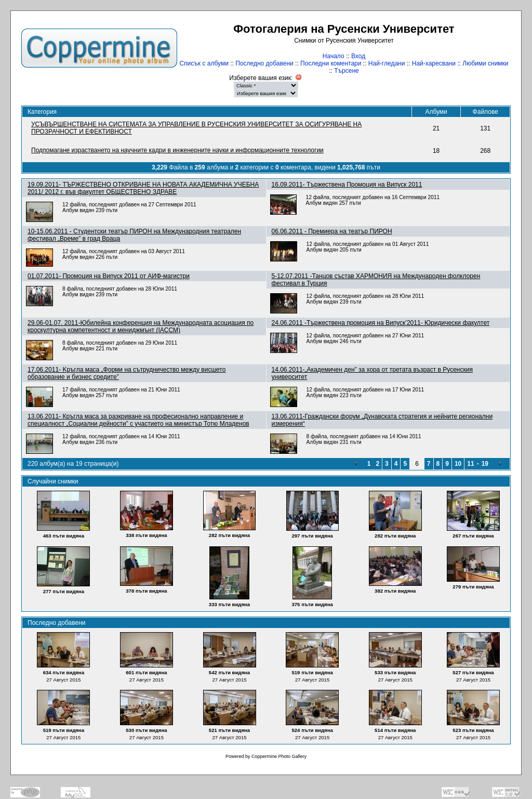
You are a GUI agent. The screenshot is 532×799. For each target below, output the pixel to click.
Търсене (346, 71)
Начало (334, 56)
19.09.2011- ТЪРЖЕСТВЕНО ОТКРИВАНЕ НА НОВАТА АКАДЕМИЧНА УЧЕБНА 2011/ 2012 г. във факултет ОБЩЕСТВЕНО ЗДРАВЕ (143, 188)
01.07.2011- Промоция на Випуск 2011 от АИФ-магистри (109, 276)
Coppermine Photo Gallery (279, 756)
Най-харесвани (434, 63)
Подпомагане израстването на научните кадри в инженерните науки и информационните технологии (177, 150)
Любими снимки (485, 63)
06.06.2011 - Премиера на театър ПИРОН (332, 231)
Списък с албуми (204, 63)
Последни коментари (331, 63)
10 (458, 464)
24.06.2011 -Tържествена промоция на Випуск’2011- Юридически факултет (381, 323)
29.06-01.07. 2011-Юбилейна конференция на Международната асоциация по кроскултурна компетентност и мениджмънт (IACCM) (141, 326)
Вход (358, 56)
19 (485, 464)
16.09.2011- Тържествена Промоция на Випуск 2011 (347, 185)
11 (470, 464)
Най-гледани (387, 63)
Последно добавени (264, 63)
